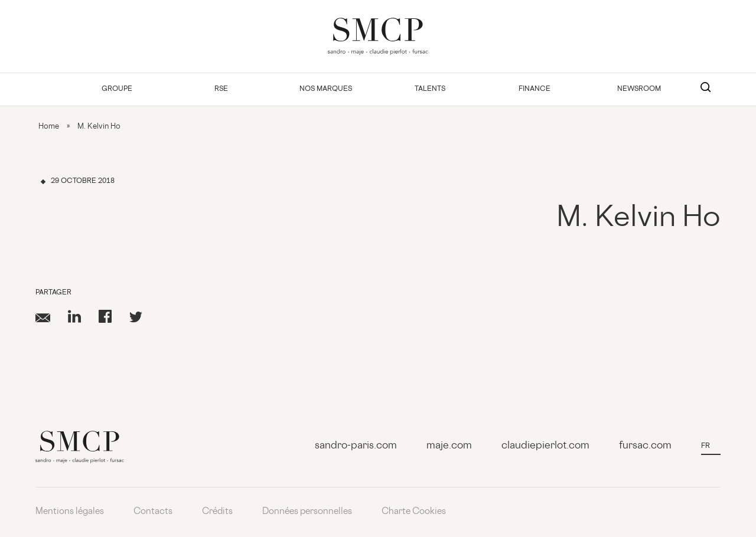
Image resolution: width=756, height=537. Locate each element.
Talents (430, 89)
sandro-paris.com (356, 446)
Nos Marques (326, 89)
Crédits (217, 512)
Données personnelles (307, 512)
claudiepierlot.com (545, 446)
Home (49, 127)
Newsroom (639, 89)
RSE (221, 89)
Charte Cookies (414, 512)
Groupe (117, 89)
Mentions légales (70, 512)
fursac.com (645, 446)
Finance (535, 89)
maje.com (449, 446)
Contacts (153, 512)
